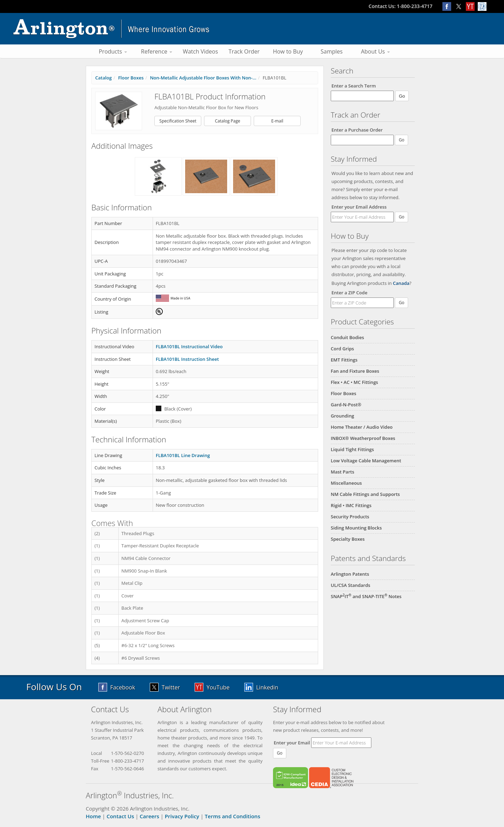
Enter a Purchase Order (357, 130)
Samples (332, 51)
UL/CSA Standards (351, 585)
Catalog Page (227, 121)
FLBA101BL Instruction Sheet (187, 359)
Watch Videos (200, 51)
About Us (375, 51)
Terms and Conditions (232, 816)
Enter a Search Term (354, 86)
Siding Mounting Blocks (356, 528)
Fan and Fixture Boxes (355, 371)
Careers (149, 816)
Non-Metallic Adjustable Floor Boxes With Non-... (203, 78)
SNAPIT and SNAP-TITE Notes (366, 596)
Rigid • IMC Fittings (351, 505)
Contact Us (120, 816)
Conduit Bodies (347, 337)
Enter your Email (292, 743)
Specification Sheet (178, 121)
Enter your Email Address (359, 207)
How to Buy (288, 51)
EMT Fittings (344, 360)
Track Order (244, 51)
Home (93, 816)
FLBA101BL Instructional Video (189, 346)
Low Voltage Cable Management (366, 461)
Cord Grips (342, 349)
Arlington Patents (350, 574)
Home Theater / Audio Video (362, 427)
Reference (157, 51)
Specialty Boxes (348, 539)
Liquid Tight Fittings (352, 449)
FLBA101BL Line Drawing (183, 455)
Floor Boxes (344, 393)
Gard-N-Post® (346, 405)
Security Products (350, 517)
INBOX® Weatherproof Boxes (363, 438)
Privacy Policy (182, 816)
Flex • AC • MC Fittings (354, 382)
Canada (401, 283)
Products (113, 51)
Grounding (342, 416)
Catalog (103, 78)
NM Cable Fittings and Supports (365, 494)
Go (401, 217)
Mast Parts (342, 472)
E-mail (277, 121)
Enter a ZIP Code (349, 293)
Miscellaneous (346, 483)
